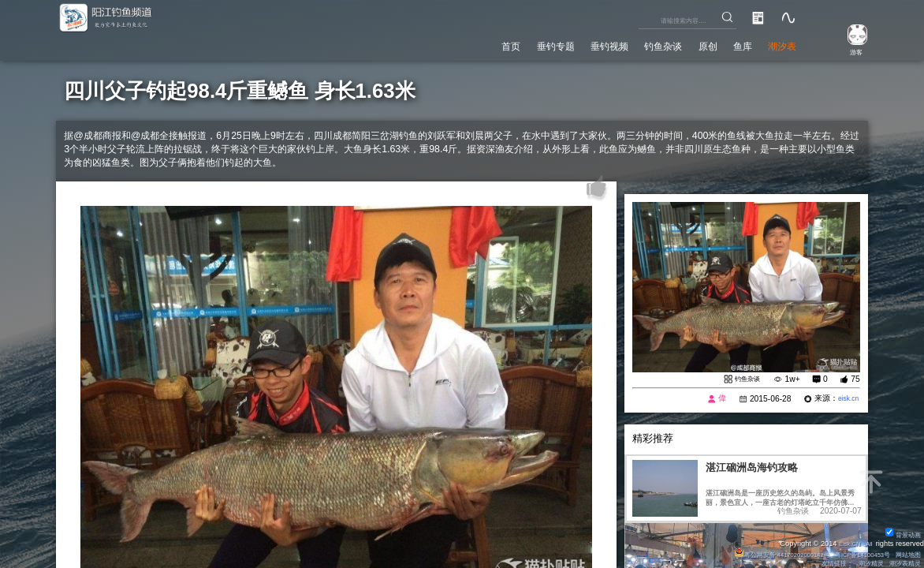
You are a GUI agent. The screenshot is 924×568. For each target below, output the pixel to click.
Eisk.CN (844, 541)
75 (855, 380)
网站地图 (906, 552)
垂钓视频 (576, 43)
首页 (460, 43)
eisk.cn (846, 400)
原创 (691, 43)
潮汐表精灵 (902, 562)
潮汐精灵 (864, 562)
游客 (848, 50)
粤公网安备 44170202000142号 (759, 552)
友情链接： (826, 562)
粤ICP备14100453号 (852, 552)
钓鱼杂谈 (639, 43)
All (867, 541)
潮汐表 (778, 43)
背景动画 (901, 532)
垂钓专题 (512, 43)
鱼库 (732, 43)
